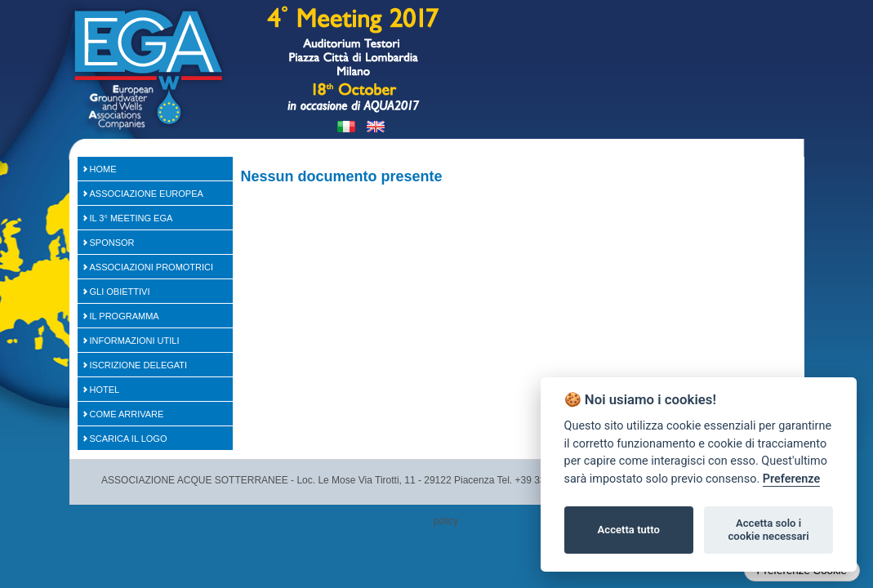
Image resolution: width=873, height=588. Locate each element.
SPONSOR (112, 243)
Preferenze (791, 479)
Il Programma (125, 316)
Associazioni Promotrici (152, 267)
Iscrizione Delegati (139, 365)
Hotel (105, 390)
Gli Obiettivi (120, 292)
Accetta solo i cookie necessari (768, 530)
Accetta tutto (629, 530)
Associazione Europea (147, 194)
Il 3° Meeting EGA (131, 218)
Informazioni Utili (135, 341)
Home (103, 169)
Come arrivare (127, 414)
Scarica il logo (129, 439)
